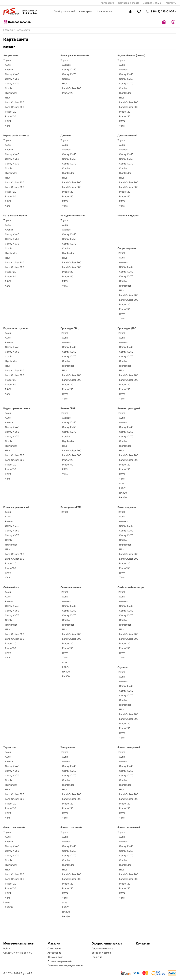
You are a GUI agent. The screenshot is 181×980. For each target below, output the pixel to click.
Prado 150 (11, 116)
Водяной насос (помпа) (131, 55)
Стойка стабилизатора (131, 587)
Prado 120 (11, 112)
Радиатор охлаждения (17, 408)
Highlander (11, 93)
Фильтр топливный (129, 827)
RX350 (123, 497)
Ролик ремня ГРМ (71, 507)
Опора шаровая (127, 248)
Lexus (121, 483)
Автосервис (107, 3)
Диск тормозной (127, 135)
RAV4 (8, 121)
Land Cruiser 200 (15, 102)
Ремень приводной (129, 408)
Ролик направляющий (16, 507)
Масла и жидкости (128, 215)
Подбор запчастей (64, 11)
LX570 (123, 488)
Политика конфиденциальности (65, 965)
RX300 (123, 493)
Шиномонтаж (104, 11)
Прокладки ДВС (127, 328)
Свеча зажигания (71, 587)
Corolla (9, 88)
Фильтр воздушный (129, 747)
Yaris (8, 126)
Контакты (171, 3)
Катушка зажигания (15, 215)
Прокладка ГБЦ (70, 328)
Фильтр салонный (71, 827)
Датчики (66, 135)
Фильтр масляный (14, 827)
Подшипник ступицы (16, 328)
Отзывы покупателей (59, 961)
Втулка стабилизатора (16, 135)
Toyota (7, 60)
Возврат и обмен (153, 3)
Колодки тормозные (73, 215)
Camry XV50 (12, 79)
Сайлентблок (11, 587)
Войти (7, 948)
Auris (8, 65)
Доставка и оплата (129, 3)
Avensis (9, 69)
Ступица (123, 667)
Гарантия (97, 957)
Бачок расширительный (75, 55)
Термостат (10, 747)
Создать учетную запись (18, 953)
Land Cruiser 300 (15, 107)
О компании (54, 948)
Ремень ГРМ (68, 408)
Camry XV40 (12, 74)
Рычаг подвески (127, 507)
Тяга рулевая (68, 747)
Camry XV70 (12, 83)
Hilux (8, 98)
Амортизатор (11, 55)
